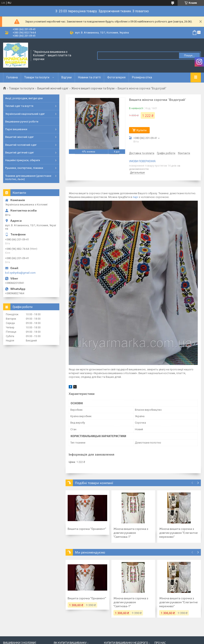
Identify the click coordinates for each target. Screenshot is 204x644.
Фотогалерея (116, 77)
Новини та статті (89, 77)
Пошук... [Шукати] (189, 55)
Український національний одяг (25, 114)
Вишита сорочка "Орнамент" (87, 529)
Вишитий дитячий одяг (20, 153)
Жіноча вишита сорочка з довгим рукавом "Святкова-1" (131, 533)
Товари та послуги (37, 77)
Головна (12, 77)
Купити (142, 130)
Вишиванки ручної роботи (22, 122)
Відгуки (67, 77)
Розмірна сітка (142, 77)
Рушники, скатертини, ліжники (24, 168)
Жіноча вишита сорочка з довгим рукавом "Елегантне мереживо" (178, 533)
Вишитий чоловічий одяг (21, 145)
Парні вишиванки (16, 129)
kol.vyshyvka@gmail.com (20, 273)
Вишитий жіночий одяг (53, 88)
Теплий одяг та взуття (19, 106)
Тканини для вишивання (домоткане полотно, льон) (28, 177)
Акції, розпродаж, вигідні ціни (24, 98)
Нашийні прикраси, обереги (23, 160)
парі (135, 197)
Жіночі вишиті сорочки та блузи (93, 88)
